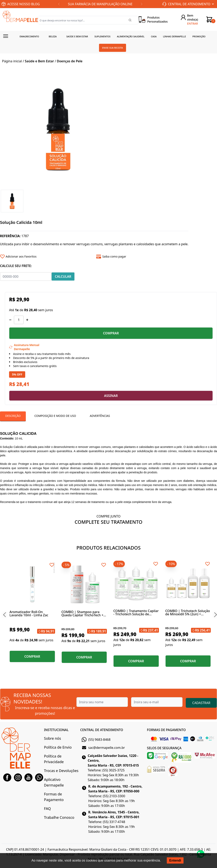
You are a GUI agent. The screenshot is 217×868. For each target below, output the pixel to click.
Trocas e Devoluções (61, 771)
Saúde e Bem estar (77, 36)
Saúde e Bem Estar (39, 61)
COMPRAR (111, 333)
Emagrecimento (29, 36)
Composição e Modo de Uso (55, 416)
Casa (154, 36)
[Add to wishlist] (47, 257)
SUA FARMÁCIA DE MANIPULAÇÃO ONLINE (100, 4)
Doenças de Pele (70, 61)
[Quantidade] (19, 320)
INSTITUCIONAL (56, 730)
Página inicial (12, 61)
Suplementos (102, 36)
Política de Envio (58, 747)
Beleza (53, 36)
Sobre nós (52, 738)
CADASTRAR (201, 703)
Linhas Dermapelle (174, 36)
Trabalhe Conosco (59, 817)
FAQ (47, 809)
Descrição (13, 416)
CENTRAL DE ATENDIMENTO (102, 730)
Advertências (100, 416)
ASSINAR (111, 396)
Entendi (175, 860)
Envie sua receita (113, 48)
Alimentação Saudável (131, 36)
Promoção (199, 36)
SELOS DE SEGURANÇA (164, 748)
